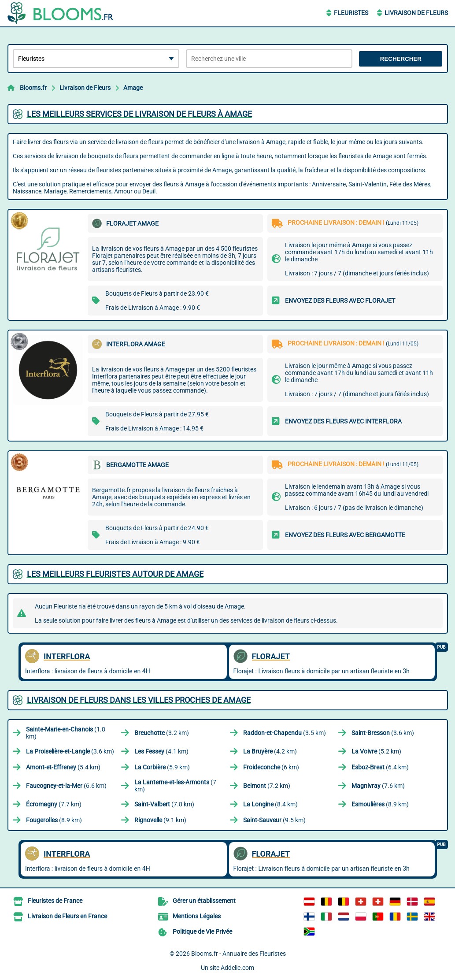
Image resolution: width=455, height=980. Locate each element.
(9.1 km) (160, 820)
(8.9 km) (380, 804)
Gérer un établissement (204, 901)
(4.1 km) (161, 751)
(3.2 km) (162, 733)
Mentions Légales (197, 916)
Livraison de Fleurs (416, 13)
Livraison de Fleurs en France (67, 916)
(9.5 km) (274, 820)
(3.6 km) (383, 733)
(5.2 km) (376, 751)
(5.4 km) (63, 767)
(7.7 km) (54, 804)
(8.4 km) (270, 804)
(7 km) (175, 786)
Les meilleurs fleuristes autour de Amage (115, 574)
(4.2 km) (270, 751)
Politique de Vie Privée (202, 932)
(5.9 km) (162, 767)
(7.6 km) (378, 786)
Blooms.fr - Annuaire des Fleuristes (239, 954)
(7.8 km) (164, 804)
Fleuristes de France (55, 901)
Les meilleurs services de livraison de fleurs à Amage (139, 114)
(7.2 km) (267, 786)
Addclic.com (237, 968)
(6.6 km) (66, 786)
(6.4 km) (380, 767)
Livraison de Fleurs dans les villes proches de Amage (139, 700)
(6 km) (271, 767)
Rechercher (401, 59)
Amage (133, 88)
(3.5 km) (285, 733)
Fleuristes (351, 13)
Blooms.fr (33, 88)
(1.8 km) (66, 733)
